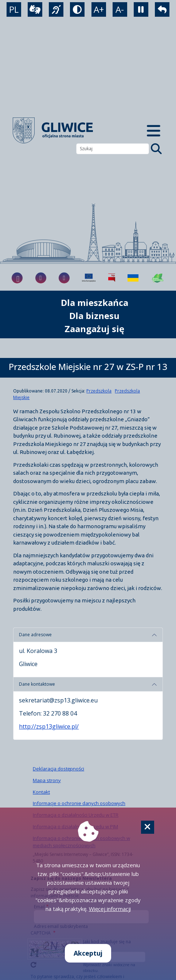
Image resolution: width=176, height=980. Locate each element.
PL (14, 9)
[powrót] (162, 9)
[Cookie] (148, 827)
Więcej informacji (110, 909)
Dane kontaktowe (37, 684)
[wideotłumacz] (35, 9)
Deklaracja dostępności (58, 769)
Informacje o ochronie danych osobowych (79, 803)
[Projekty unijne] (89, 278)
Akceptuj (88, 953)
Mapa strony (47, 780)
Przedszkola (99, 391)
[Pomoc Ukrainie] (133, 278)
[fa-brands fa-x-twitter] (64, 278)
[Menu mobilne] (154, 130)
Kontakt (41, 792)
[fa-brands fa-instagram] (41, 278)
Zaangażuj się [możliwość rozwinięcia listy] (94, 329)
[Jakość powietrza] (158, 278)
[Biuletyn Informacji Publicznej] (112, 278)
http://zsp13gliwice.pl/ (49, 726)
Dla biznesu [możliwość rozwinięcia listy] (94, 316)
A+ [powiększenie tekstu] (99, 9)
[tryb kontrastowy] (77, 9)
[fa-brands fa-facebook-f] (17, 278)
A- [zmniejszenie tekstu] (120, 9)
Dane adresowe (35, 635)
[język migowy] (56, 9)
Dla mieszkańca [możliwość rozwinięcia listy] (95, 302)
